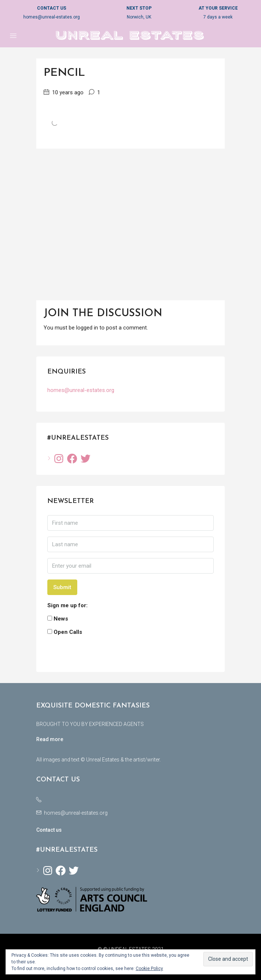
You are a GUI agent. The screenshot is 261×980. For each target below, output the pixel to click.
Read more (50, 739)
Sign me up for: (67, 605)
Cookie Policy (149, 969)
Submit (62, 587)
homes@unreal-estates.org (52, 17)
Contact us (49, 830)
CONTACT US (52, 8)
